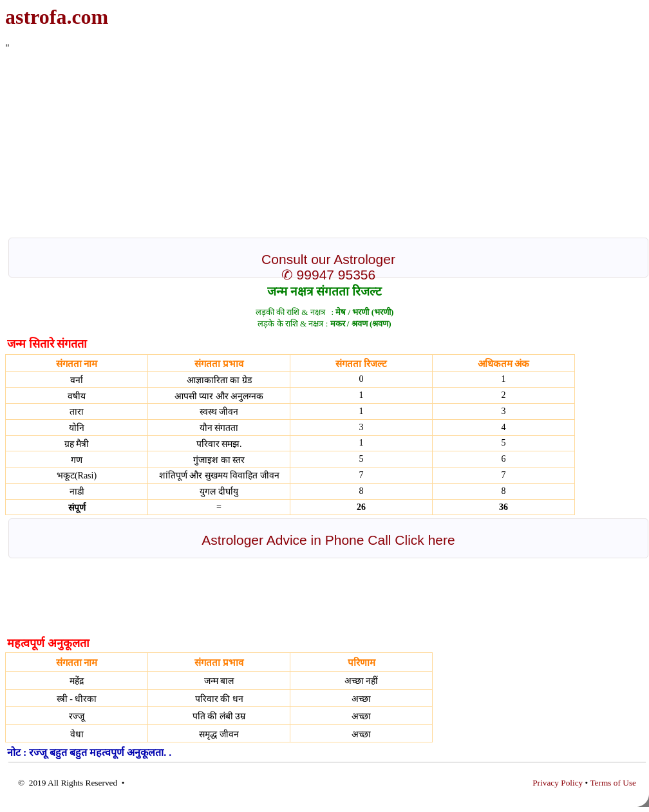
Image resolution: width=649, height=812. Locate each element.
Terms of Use (613, 783)
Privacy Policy (558, 783)
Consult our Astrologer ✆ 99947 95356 (328, 267)
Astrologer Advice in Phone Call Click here (328, 540)
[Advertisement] (261, 144)
